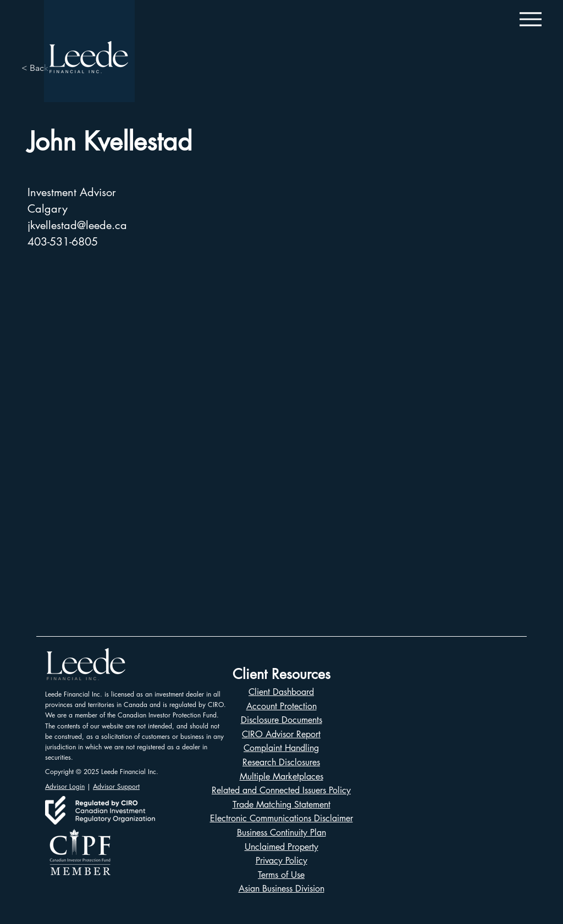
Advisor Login (65, 786)
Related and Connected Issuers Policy (281, 790)
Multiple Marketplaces (281, 777)
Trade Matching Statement (281, 805)
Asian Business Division (281, 889)
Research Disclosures (281, 762)
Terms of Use (281, 875)
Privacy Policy (281, 861)
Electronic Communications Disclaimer (281, 818)
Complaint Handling (281, 748)
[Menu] (530, 19)
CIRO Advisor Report (281, 734)
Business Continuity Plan (281, 833)
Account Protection (281, 706)
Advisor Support (116, 786)
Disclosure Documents (281, 720)
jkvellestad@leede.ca (77, 225)
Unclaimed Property (281, 847)
